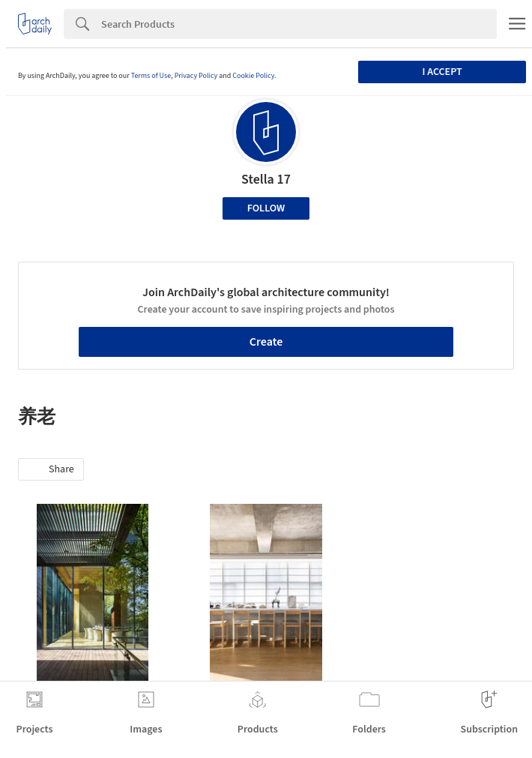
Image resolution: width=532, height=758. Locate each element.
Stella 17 (266, 180)
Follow (266, 208)
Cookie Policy (253, 76)
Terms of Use (151, 76)
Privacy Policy (196, 76)
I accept (442, 72)
